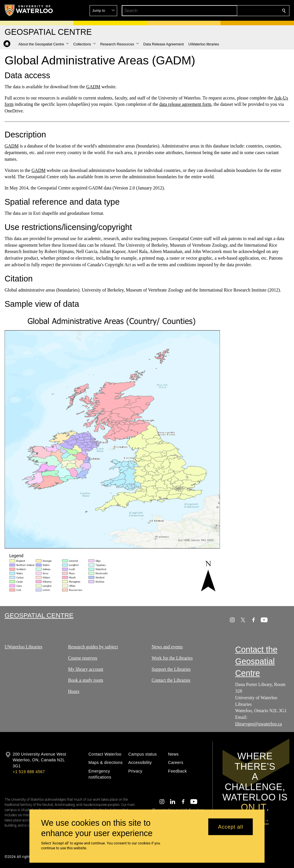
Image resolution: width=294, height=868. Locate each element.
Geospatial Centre (39, 615)
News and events (167, 647)
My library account (86, 669)
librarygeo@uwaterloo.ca (259, 724)
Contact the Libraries (171, 680)
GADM (93, 87)
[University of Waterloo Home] (29, 10)
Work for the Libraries (172, 658)
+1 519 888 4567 (29, 772)
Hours (74, 691)
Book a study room (86, 680)
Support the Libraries (171, 669)
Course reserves (83, 658)
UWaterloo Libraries (24, 647)
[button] (242, 11)
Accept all (231, 827)
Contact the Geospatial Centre (256, 661)
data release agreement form (185, 104)
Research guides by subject (93, 647)
